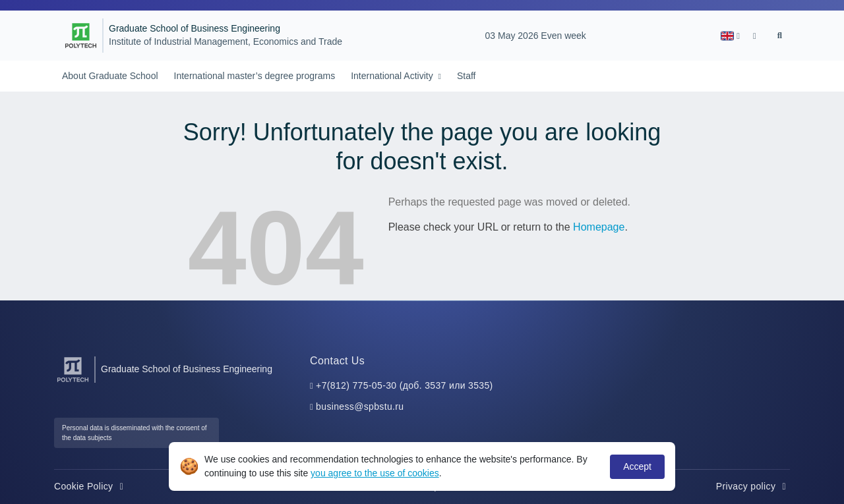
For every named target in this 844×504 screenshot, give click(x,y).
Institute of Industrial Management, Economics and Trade (226, 42)
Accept (637, 466)
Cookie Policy (91, 486)
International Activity (393, 76)
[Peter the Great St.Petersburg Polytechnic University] (81, 36)
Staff (467, 76)
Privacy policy (753, 486)
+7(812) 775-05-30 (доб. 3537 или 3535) (405, 385)
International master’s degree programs (255, 76)
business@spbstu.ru (360, 406)
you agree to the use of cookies (375, 473)
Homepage (599, 227)
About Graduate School (110, 76)
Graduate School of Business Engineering (195, 29)
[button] (730, 36)
